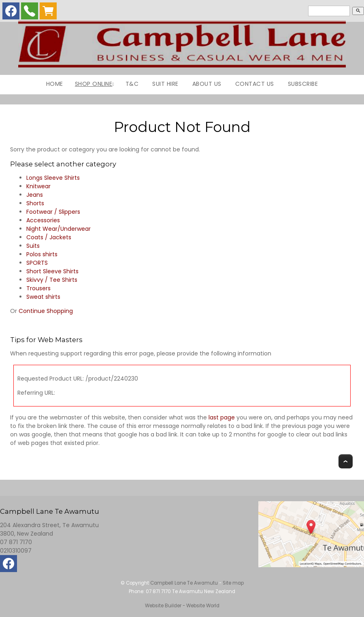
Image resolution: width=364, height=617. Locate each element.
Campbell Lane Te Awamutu (184, 583)
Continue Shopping (46, 311)
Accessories (43, 220)
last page (222, 417)
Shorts (35, 203)
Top (346, 461)
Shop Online (94, 84)
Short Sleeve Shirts (52, 271)
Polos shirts (42, 254)
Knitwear (38, 186)
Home (55, 84)
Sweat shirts (43, 297)
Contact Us (255, 84)
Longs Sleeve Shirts (53, 178)
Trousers (38, 288)
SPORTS (37, 263)
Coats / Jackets (49, 237)
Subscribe (303, 84)
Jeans (35, 195)
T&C (132, 84)
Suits (33, 246)
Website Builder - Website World (182, 606)
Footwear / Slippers (53, 212)
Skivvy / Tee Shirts (52, 280)
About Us (207, 84)
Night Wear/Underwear (59, 229)
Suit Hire (165, 84)
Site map (233, 583)
